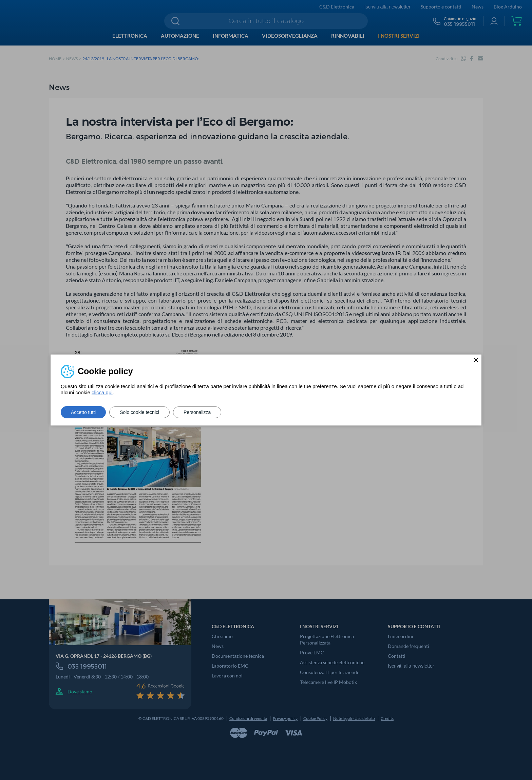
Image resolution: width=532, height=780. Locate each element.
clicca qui (102, 392)
